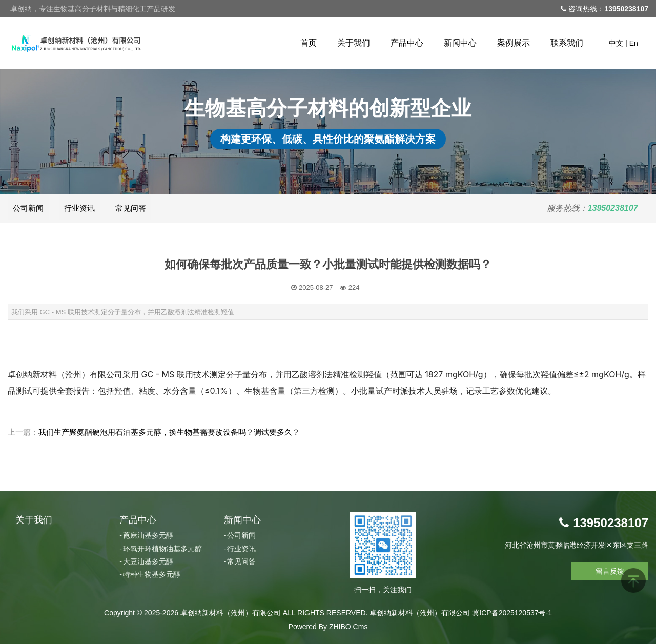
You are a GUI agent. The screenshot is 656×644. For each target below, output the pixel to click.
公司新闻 (28, 208)
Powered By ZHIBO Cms (328, 627)
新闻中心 (460, 43)
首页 (309, 43)
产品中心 (407, 43)
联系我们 (567, 43)
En (634, 43)
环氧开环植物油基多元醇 (162, 549)
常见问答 (131, 208)
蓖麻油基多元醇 (148, 535)
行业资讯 (79, 208)
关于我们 (354, 43)
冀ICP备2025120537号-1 (512, 613)
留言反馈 (610, 571)
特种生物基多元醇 (152, 574)
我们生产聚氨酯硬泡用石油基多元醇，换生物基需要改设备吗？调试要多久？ (169, 432)
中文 (616, 43)
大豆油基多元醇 (148, 561)
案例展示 (514, 43)
